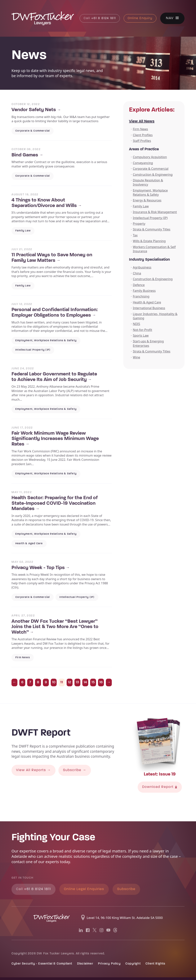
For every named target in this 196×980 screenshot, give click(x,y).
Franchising (141, 296)
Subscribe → (75, 770)
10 (54, 682)
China (137, 273)
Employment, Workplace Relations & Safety (150, 192)
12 (70, 682)
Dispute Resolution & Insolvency (148, 182)
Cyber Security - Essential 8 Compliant (42, 964)
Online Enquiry (140, 18)
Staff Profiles (142, 141)
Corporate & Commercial (151, 169)
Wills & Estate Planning (149, 241)
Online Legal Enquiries (84, 889)
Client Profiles (143, 135)
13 (77, 682)
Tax (135, 235)
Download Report (160, 787)
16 (101, 682)
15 (93, 682)
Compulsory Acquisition (150, 157)
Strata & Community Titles (152, 229)
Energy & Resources (147, 200)
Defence (139, 285)
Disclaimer (85, 964)
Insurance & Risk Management (155, 212)
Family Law (141, 206)
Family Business (144, 291)
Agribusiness (142, 267)
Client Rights (155, 964)
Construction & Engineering (153, 175)
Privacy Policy (109, 964)
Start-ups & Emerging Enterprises (148, 343)
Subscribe (126, 889)
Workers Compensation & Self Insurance (154, 249)
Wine (136, 357)
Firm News (140, 129)
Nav (170, 18)
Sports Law (141, 336)
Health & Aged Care (147, 302)
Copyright (133, 964)
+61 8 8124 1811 (100, 18)
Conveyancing (143, 163)
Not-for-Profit (143, 330)
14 (85, 682)
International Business (149, 308)
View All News (142, 121)
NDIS (136, 324)
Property (139, 224)
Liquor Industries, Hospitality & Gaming (155, 316)
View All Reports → (33, 770)
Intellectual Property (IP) (150, 218)
